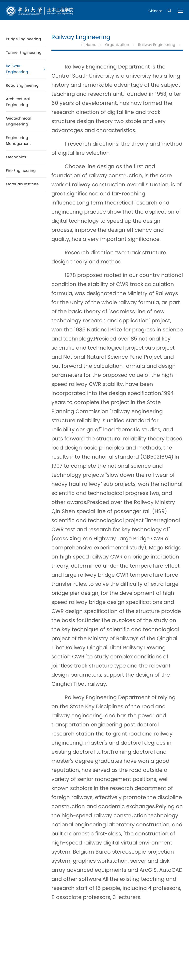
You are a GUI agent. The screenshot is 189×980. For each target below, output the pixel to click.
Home (88, 45)
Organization (117, 45)
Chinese (155, 11)
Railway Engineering (157, 45)
